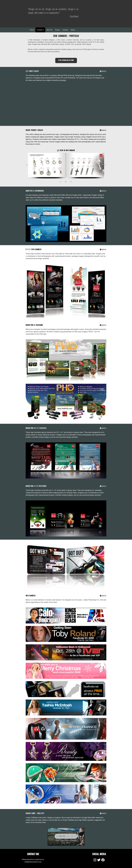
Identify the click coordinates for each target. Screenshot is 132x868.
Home (32, 30)
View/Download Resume (66, 60)
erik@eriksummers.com (33, 862)
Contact (65, 30)
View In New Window (66, 151)
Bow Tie (49, 30)
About (73, 30)
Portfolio (40, 30)
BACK (103, 71)
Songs (57, 30)
